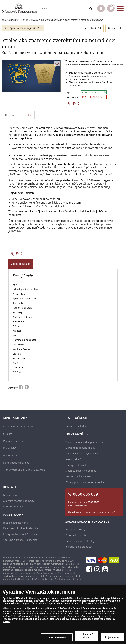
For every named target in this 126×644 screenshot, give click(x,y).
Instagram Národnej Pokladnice (21, 534)
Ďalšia (115, 28)
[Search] (91, 8)
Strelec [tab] (27, 115)
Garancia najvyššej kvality (80, 541)
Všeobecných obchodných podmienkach (26, 619)
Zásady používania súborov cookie (85, 482)
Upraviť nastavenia (57, 637)
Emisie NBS (10, 448)
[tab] (28, 115)
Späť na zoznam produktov (23, 28)
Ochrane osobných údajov (64, 619)
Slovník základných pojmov (81, 471)
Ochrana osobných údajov (80, 448)
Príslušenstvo (11, 455)
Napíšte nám (10, 495)
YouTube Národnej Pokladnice (20, 540)
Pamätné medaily (13, 441)
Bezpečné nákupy (75, 529)
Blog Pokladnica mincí (16, 523)
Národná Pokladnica (77, 426)
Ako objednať (73, 459)
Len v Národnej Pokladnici (18, 426)
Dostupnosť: (72, 97)
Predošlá (93, 28)
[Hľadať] (63, 8)
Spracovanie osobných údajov (82, 453)
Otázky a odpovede (76, 465)
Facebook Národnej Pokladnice (21, 528)
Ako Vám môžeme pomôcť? (19, 501)
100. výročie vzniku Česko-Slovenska (24, 470)
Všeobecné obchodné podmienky (84, 442)
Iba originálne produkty (79, 547)
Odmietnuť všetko (87, 636)
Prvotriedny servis (76, 535)
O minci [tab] (10, 115)
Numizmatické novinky (16, 463)
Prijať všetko (112, 637)
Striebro (8, 434)
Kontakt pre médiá (14, 506)
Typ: (68, 92)
